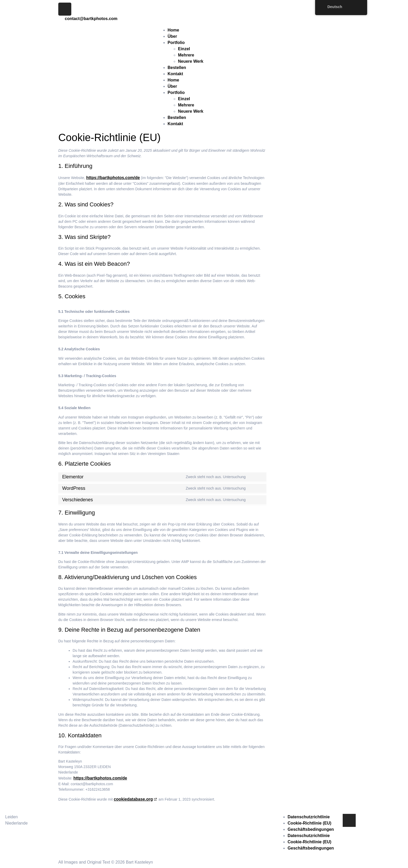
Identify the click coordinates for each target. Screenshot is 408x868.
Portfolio (176, 43)
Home (173, 30)
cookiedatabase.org (133, 799)
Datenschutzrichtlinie (309, 817)
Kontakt (175, 74)
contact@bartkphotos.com (165, 817)
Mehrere (186, 55)
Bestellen (177, 68)
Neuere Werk (191, 61)
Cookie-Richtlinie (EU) (309, 823)
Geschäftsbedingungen (311, 829)
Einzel (184, 49)
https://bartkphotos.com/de (113, 178)
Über (172, 36)
